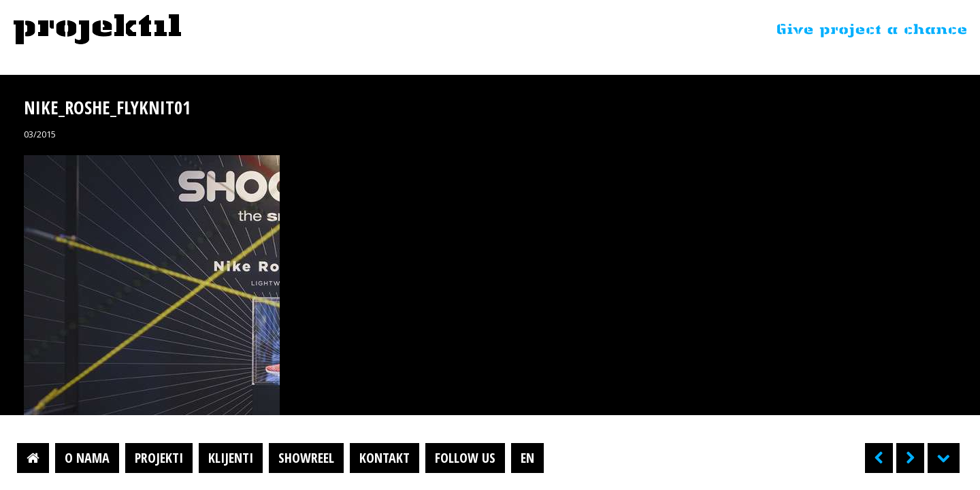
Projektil (97, 30)
